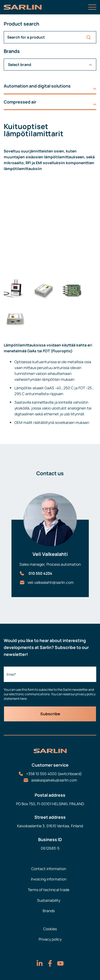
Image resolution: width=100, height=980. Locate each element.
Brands (49, 911)
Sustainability (49, 900)
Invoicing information (49, 879)
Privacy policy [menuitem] (50, 939)
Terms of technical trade (49, 890)
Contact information (49, 869)
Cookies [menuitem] (50, 929)
